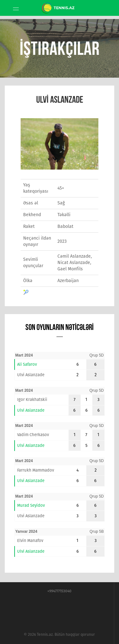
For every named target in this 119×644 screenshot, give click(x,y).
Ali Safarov (27, 364)
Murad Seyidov (31, 505)
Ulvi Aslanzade (31, 375)
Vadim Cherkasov (33, 435)
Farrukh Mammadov (36, 470)
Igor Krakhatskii (32, 399)
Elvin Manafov (30, 541)
